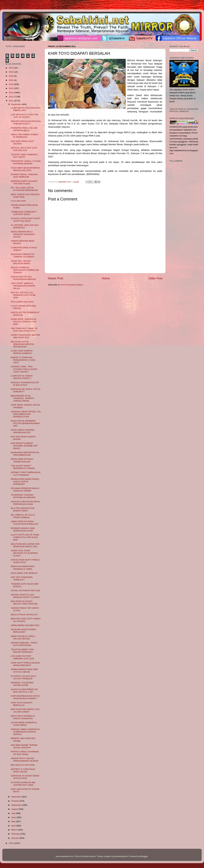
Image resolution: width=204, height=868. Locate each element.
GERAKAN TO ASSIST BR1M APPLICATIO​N (25, 777)
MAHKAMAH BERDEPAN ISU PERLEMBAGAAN (25, 454)
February (16, 834)
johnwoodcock (121, 856)
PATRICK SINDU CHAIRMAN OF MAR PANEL (25, 753)
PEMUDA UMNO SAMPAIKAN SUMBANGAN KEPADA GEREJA (25, 732)
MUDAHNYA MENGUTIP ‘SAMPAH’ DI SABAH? (23, 255)
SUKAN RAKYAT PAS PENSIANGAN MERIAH (23, 278)
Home (106, 278)
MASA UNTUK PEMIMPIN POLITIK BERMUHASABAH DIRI (25, 423)
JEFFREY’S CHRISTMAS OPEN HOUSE (23, 770)
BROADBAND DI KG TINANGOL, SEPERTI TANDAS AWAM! (23, 398)
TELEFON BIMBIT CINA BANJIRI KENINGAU (22, 651)
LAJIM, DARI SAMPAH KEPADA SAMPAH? (22, 352)
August (15, 809)
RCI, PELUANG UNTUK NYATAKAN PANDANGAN (24, 189)
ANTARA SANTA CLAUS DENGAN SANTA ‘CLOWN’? (25, 596)
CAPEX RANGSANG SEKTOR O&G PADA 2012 (25, 336)
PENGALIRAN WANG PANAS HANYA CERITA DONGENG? (25, 482)
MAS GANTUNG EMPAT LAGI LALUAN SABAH (25, 711)
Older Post (155, 278)
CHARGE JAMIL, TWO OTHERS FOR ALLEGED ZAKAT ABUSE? (24, 369)
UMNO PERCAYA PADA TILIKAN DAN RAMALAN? (25, 523)
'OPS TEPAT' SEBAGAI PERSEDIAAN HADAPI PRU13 (23, 286)
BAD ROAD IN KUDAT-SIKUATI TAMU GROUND (24, 603)
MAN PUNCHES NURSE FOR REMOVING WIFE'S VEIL (25, 545)
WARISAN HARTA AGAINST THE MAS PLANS (24, 182)
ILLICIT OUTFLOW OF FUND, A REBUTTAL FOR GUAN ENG (25, 537)
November (16, 797)
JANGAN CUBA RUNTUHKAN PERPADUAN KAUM (25, 503)
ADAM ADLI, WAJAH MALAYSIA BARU (21, 262)
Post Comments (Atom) (72, 285)
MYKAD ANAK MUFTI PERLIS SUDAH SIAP (25, 561)
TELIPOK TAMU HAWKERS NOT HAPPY (24, 156)
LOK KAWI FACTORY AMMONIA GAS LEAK (23, 657)
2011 (11, 101)
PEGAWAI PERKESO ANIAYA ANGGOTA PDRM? (25, 490)
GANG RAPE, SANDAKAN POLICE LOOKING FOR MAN (24, 322)
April (14, 826)
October (15, 801)
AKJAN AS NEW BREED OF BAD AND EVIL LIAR (24, 691)
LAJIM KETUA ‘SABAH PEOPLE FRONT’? (22, 377)
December (16, 104)
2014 (11, 88)
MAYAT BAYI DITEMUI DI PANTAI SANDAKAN (23, 717)
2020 (11, 68)
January (15, 838)
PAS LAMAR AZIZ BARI (22, 302)
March (15, 830)
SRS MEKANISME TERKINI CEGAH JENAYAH (24, 746)
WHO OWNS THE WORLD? (24, 573)
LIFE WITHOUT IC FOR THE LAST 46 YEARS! (25, 116)
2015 (11, 84)
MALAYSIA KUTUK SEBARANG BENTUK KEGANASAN (23, 344)
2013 (11, 93)
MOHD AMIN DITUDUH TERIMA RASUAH (22, 460)
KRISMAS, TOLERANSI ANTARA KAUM (22, 684)
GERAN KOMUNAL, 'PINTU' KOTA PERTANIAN (24, 644)
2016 (11, 80)
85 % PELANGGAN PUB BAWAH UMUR (23, 509)
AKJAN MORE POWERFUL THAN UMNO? (24, 724)
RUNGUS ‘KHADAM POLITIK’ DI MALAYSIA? (25, 384)
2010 (11, 843)
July (13, 813)
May (14, 821)
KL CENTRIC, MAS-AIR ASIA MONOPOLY (25, 226)
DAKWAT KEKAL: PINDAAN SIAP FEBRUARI (24, 176)
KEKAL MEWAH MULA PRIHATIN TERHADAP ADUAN (23, 234)
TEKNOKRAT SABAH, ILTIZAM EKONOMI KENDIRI (26, 162)
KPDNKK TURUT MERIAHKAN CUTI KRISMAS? (26, 474)
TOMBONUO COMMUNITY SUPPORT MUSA (24, 213)
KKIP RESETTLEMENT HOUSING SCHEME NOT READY (24, 446)
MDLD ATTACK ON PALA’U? (24, 615)
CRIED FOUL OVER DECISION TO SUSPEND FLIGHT (24, 553)
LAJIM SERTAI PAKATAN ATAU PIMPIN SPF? (26, 109)
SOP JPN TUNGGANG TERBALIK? (22, 578)
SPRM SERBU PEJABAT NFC (25, 625)
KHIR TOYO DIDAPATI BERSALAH (22, 704)
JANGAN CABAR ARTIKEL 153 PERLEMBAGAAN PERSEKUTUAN (26, 414)
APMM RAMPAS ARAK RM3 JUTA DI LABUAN (24, 671)
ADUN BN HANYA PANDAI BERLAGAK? (24, 631)
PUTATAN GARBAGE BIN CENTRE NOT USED (23, 784)
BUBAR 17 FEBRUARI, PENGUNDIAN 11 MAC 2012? (23, 360)
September (17, 805)
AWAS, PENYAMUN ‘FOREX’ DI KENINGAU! (25, 136)
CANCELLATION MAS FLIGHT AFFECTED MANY (25, 220)
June (14, 817)
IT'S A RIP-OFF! (18, 201)
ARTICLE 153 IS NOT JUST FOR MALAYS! (24, 149)
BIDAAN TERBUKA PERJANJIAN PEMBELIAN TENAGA (25, 270)
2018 (11, 76)
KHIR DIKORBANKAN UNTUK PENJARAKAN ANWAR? (25, 697)
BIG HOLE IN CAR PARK (23, 765)
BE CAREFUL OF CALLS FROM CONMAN (23, 516)
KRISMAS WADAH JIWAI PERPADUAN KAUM (23, 529)
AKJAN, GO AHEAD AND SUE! (26, 590)
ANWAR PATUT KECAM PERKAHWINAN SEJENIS (25, 760)
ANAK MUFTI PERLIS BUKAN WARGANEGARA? (25, 664)
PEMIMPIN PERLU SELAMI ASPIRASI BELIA (24, 129)
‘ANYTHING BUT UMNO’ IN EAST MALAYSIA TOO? (24, 330)
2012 (11, 97)
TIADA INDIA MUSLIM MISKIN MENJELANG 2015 (25, 169)
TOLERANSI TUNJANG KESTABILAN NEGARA (23, 496)
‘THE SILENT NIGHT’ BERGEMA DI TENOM (23, 467)
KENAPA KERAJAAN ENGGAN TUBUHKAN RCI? (26, 122)
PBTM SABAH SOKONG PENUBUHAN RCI (23, 431)
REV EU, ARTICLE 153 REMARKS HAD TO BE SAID (23, 295)
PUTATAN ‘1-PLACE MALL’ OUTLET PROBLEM (24, 677)
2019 (11, 72)
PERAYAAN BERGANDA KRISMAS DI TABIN (23, 568)
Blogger (144, 856)
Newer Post (56, 278)
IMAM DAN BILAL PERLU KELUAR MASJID (23, 637)
